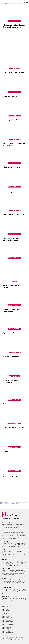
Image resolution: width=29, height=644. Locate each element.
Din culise (4, 598)
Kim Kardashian (22, 533)
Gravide (16, 592)
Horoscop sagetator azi (8, 624)
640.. (17, 502)
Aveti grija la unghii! (11, 356)
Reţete (4, 578)
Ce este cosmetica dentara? (13, 428)
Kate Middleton (14, 533)
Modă (4, 550)
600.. (8, 502)
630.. (15, 502)
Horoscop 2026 (6, 607)
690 (1, 504)
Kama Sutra (16, 526)
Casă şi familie (6, 587)
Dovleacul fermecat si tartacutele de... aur (11, 239)
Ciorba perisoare (23, 583)
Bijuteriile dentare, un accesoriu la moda (12, 381)
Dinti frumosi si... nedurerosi (14, 214)
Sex (11, 526)
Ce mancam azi (18, 584)
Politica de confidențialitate (8, 640)
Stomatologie (5, 562)
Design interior (17, 590)
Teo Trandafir (12, 534)
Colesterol (12, 562)
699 (18, 504)
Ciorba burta (11, 584)
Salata (21, 580)
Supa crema (22, 581)
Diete (3, 570)
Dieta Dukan (12, 570)
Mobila (23, 589)
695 (10, 504)
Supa (3, 581)
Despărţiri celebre (12, 600)
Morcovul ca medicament (13, 404)
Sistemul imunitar (14, 376)
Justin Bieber (5, 537)
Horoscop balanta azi (7, 630)
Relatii (21, 525)
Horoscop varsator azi (7, 626)
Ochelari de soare (16, 554)
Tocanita (12, 581)
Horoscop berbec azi (7, 631)
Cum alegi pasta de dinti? (13, 120)
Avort (20, 564)
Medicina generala (15, 163)
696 (12, 504)
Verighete (9, 554)
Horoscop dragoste (7, 611)
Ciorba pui (4, 584)
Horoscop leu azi (6, 629)
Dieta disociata (13, 573)
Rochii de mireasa (18, 551)
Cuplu (24, 525)
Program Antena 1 (15, 538)
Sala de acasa (11, 575)
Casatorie (8, 526)
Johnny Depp (5, 534)
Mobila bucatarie (6, 589)
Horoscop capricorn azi (8, 622)
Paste (8, 580)
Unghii (9, 543)
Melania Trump (12, 537)
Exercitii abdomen (16, 572)
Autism (4, 593)
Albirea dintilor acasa (11, 167)
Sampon (13, 545)
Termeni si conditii (19, 640)
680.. (26, 502)
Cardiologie (9, 564)
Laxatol (6, 451)
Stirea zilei (14, 598)
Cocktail (16, 581)
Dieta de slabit (5, 573)
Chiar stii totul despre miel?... (14, 72)
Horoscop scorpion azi (7, 623)
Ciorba (12, 580)
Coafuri (19, 543)
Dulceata (7, 581)
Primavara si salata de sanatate (12, 263)
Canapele (4, 590)
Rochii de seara (9, 551)
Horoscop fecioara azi (7, 619)
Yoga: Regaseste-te (10, 96)
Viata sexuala (15, 525)
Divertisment (6, 531)
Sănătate (5, 559)
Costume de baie (6, 553)
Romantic (9, 525)
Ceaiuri (8, 561)
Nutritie (23, 572)
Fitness (7, 570)
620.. (12, 502)
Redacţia (4, 641)
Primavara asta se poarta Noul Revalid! (13, 310)
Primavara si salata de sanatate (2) (12, 192)
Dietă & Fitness (7, 569)
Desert (8, 583)
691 (3, 504)
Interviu (9, 598)
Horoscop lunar (6, 615)
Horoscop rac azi (6, 616)
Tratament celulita (9, 546)
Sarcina (14, 281)
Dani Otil (8, 536)
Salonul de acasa (18, 546)
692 (5, 504)
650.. (19, 502)
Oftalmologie (15, 564)
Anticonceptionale (19, 562)
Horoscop (5, 605)
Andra (15, 536)
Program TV (20, 537)
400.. (6, 502)
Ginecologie (22, 561)
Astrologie (4, 613)
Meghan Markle (6, 533)
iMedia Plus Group (16, 637)
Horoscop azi (5, 609)
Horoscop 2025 (6, 608)
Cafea (24, 580)
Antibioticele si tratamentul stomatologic (14, 144)
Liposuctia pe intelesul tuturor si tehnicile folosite (14, 476)
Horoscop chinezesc (7, 612)
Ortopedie (10, 565)
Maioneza (13, 583)
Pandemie (6, 601)
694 (8, 504)
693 (6, 504)
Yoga (22, 570)
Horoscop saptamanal (7, 633)
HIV (6, 565)
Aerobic (10, 572)
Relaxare (18, 570)
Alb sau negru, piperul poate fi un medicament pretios (14, 26)
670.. (24, 502)
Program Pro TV (6, 538)
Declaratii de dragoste (13, 527)
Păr (3, 543)
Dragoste (4, 525)
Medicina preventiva (14, 21)
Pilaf (17, 583)
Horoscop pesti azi (7, 627)
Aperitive (4, 583)
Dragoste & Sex (7, 523)
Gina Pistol (23, 536)
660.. (22, 502)
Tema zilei (19, 598)
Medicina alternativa (14, 92)
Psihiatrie (15, 565)
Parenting (24, 590)
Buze (16, 545)
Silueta (19, 573)
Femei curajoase (23, 592)
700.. (20, 504)
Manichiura (7, 545)
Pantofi (13, 553)
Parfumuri (14, 543)
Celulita (20, 545)
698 (16, 504)
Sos (18, 580)
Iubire (3, 526)
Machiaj (23, 543)
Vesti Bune (20, 600)
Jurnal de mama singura (8, 592)
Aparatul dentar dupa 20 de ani (14, 334)
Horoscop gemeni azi (7, 618)
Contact (9, 641)
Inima (11, 561)
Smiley (12, 536)
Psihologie (16, 561)
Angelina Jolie (19, 534)
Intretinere (5, 572)
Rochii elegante (19, 553)
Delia (19, 536)
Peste (15, 580)
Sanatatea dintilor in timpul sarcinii (14, 286)
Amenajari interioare (16, 589)
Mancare (4, 580)
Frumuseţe (5, 542)
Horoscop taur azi (6, 620)
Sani (3, 545)
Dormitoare (10, 590)
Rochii (6, 543)
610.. (10, 502)
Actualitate (5, 597)
